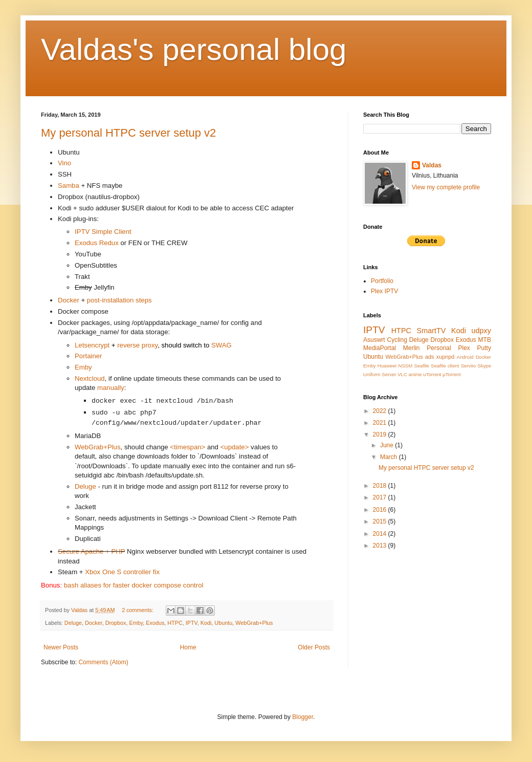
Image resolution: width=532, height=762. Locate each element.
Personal (439, 348)
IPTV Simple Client (103, 232)
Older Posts (314, 647)
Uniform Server (380, 374)
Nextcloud (90, 378)
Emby (83, 367)
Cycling (397, 340)
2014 (381, 534)
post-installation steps (119, 300)
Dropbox (116, 623)
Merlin (412, 348)
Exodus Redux (97, 243)
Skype (484, 366)
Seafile (422, 366)
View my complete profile (446, 187)
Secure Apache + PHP (91, 551)
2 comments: (138, 610)
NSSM (406, 366)
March (390, 457)
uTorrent (432, 374)
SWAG (221, 345)
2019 (381, 434)
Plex (464, 348)
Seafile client (445, 366)
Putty (484, 348)
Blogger (303, 717)
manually (111, 388)
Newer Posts (61, 647)
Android (465, 357)
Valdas (432, 165)
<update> (235, 447)
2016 (381, 510)
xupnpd (445, 357)
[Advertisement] (409, 604)
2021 (381, 423)
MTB (485, 340)
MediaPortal (380, 348)
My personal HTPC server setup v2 (128, 133)
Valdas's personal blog (194, 49)
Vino (64, 163)
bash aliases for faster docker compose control (134, 585)
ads (429, 357)
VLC (402, 374)
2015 (381, 521)
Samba (69, 186)
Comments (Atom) (103, 662)
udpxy (481, 331)
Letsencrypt (92, 345)
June (387, 445)
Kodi (206, 623)
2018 (381, 486)
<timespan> (187, 447)
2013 (381, 546)
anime (415, 374)
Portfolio (382, 281)
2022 (381, 411)
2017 (381, 497)
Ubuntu (223, 623)
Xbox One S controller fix (122, 572)
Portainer (88, 356)
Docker (69, 300)
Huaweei (387, 366)
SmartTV (431, 331)
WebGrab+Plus (98, 447)
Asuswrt (374, 340)
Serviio (468, 366)
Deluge (85, 486)
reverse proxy (137, 345)
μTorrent (451, 374)
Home (188, 647)
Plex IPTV (384, 291)
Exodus (155, 623)
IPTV (192, 623)
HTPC (175, 623)
